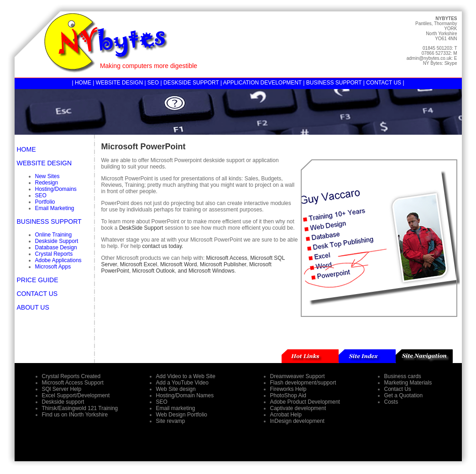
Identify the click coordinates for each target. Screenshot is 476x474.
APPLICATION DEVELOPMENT (262, 83)
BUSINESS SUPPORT (334, 83)
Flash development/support (303, 383)
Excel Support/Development (76, 395)
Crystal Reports (54, 254)
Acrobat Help (286, 415)
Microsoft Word (178, 264)
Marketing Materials (408, 383)
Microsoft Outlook (154, 271)
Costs (391, 402)
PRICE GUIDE (38, 280)
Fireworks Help (288, 389)
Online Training (54, 235)
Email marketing (176, 408)
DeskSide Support (142, 228)
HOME (83, 83)
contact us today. (163, 246)
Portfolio (45, 202)
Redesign (47, 183)
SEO (153, 83)
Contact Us (398, 389)
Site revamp (171, 421)
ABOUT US (33, 307)
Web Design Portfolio (182, 415)
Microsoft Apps (53, 267)
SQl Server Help (62, 389)
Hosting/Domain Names (185, 395)
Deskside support (63, 402)
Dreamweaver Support (298, 376)
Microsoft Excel (139, 264)
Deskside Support (57, 241)
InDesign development (297, 421)
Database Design (56, 248)
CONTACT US (384, 83)
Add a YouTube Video (182, 383)
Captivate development (298, 408)
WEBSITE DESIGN (119, 83)
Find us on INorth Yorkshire (75, 415)
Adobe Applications (58, 260)
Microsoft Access (227, 258)
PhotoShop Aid (288, 395)
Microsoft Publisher (223, 264)
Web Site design (176, 389)
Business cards (403, 376)
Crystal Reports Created (71, 376)
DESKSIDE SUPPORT (191, 83)
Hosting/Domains (56, 189)
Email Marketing (55, 208)
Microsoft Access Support (73, 383)
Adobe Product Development (305, 402)
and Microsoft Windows (206, 271)
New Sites (47, 176)
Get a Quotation (404, 395)
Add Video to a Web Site (186, 376)
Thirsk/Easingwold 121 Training (80, 408)
